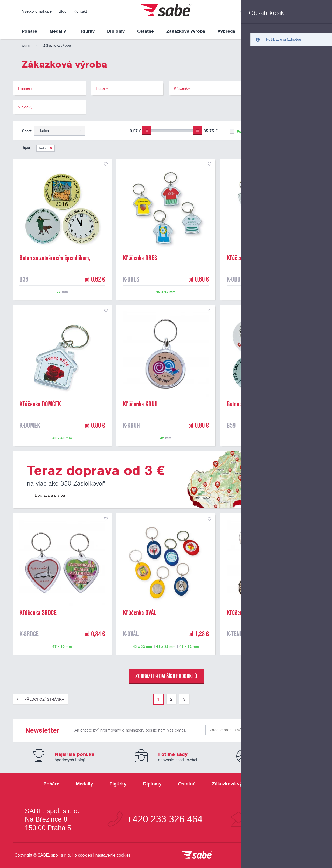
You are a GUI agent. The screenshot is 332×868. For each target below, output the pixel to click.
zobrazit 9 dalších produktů (166, 676)
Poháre (29, 31)
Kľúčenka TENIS (244, 613)
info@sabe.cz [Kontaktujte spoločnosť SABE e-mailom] (279, 819)
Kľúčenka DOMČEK (40, 404)
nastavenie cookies (113, 855)
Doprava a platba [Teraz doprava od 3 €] (50, 495)
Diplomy (116, 31)
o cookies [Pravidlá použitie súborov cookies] (83, 855)
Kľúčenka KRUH (140, 404)
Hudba (43, 148)
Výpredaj (227, 31)
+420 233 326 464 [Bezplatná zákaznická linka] (165, 819)
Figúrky (87, 31)
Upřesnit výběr (295, 131)
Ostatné (146, 31)
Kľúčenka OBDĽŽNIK (249, 258)
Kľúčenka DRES (140, 258)
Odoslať (289, 729)
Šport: (27, 131)
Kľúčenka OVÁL (140, 613)
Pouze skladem (247, 132)
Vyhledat (315, 31)
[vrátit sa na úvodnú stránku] (197, 855)
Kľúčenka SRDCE (38, 613)
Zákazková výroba (186, 31)
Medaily (58, 31)
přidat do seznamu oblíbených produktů (106, 164)
